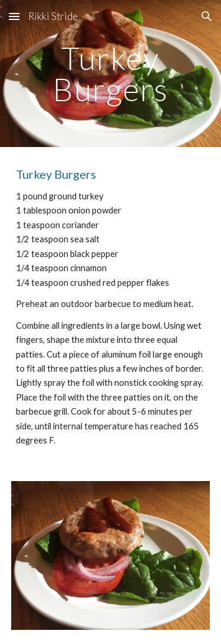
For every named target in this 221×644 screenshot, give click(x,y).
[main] (111, 74)
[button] (14, 16)
